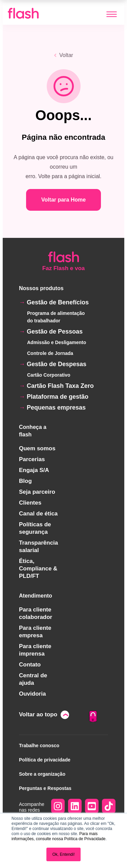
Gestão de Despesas (57, 364)
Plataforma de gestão (58, 397)
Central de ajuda (33, 679)
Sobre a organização (42, 774)
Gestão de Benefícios (58, 302)
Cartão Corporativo (49, 375)
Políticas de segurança (35, 528)
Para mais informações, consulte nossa (55, 836)
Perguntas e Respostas (45, 788)
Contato (30, 665)
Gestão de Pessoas (55, 332)
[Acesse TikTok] (109, 807)
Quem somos (37, 448)
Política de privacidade (45, 760)
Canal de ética (38, 514)
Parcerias (32, 459)
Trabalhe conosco (39, 746)
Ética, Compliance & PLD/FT (38, 569)
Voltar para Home (63, 200)
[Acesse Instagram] (58, 807)
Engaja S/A (34, 470)
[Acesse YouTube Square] (92, 807)
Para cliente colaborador (36, 613)
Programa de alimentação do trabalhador (56, 317)
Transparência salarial (38, 546)
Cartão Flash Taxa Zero (60, 386)
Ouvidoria (32, 694)
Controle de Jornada (50, 353)
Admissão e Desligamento (57, 342)
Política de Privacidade (85, 839)
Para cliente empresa (35, 632)
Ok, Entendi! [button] (63, 854)
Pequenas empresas (56, 408)
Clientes (30, 503)
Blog (25, 481)
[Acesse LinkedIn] (75, 807)
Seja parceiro (37, 492)
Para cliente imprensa (35, 650)
